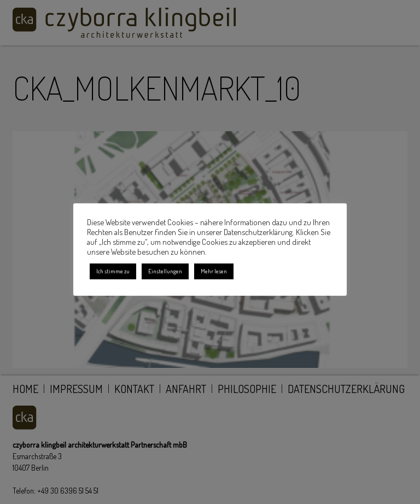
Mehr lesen (214, 271)
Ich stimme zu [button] (113, 271)
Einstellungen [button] (165, 271)
